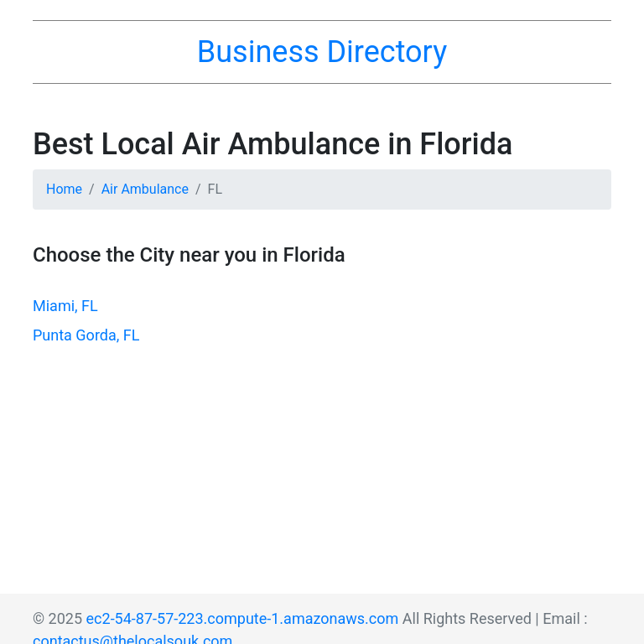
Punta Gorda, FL (86, 335)
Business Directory (322, 52)
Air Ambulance (145, 189)
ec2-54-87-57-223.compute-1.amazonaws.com (243, 618)
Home (64, 189)
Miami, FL (65, 306)
